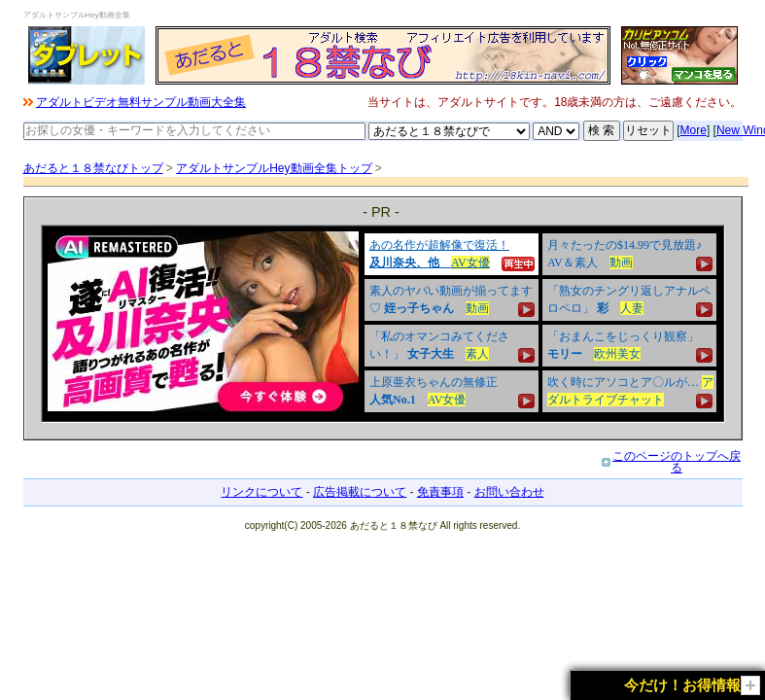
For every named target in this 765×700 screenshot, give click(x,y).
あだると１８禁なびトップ (93, 168)
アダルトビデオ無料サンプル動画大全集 (141, 102)
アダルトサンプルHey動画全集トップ (274, 168)
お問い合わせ (509, 492)
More (694, 130)
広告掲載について (360, 492)
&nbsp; (383, 324)
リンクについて (261, 492)
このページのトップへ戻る (677, 462)
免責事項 (440, 492)
